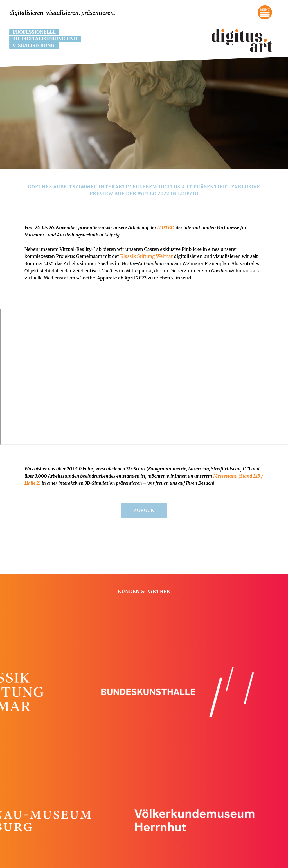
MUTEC (165, 227)
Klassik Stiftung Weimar (147, 256)
